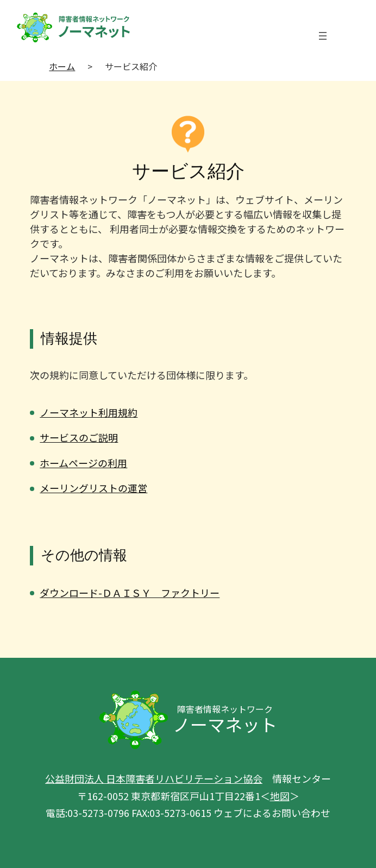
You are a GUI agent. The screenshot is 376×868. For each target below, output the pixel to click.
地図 (280, 796)
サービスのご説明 (79, 437)
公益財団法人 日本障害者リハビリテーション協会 (154, 778)
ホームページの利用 (83, 463)
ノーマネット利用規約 (89, 412)
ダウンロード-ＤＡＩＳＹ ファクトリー (130, 593)
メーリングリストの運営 (93, 488)
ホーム (62, 66)
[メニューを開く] (323, 36)
